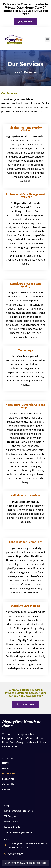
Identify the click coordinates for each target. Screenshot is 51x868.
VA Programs (11, 816)
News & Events (12, 827)
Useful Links (11, 822)
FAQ (7, 805)
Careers (6, 790)
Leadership (8, 779)
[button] (47, 39)
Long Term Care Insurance (18, 811)
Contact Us (8, 784)
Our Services (9, 773)
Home (5, 763)
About (6, 768)
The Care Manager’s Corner (19, 832)
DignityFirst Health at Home (21, 724)
